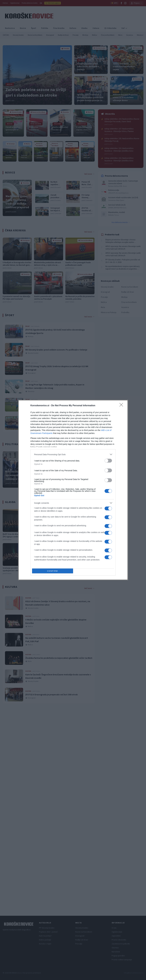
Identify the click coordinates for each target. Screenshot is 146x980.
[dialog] (73, 490)
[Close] (122, 406)
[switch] (108, 461)
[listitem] (73, 454)
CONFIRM (53, 571)
